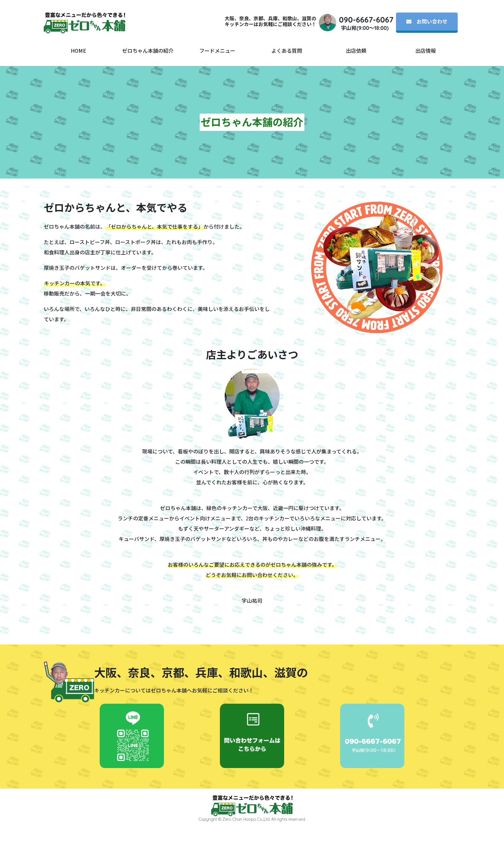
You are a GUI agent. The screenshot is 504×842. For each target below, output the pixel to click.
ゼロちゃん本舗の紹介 (148, 50)
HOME (78, 50)
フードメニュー (217, 50)
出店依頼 (356, 50)
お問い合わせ (427, 22)
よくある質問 (287, 50)
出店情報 (426, 50)
